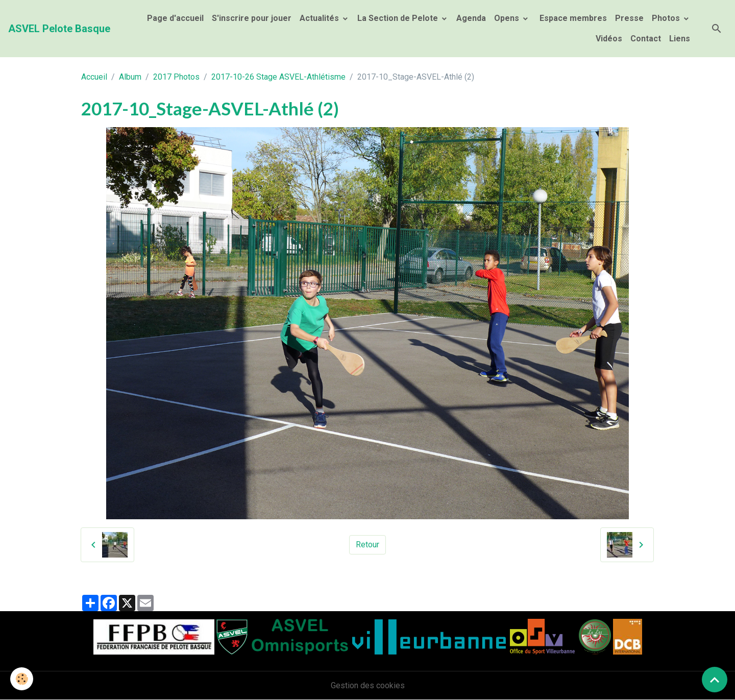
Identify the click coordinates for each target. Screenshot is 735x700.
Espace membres (572, 18)
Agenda (471, 18)
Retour (367, 545)
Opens (508, 18)
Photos (667, 18)
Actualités (320, 18)
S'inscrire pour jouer (252, 18)
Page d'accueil (175, 18)
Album (130, 77)
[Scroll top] (715, 680)
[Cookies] (22, 679)
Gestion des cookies (368, 685)
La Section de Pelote (399, 18)
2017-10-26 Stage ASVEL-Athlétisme (278, 77)
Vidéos (609, 39)
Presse (629, 18)
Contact (646, 39)
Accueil (94, 77)
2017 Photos (176, 77)
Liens (680, 39)
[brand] (59, 29)
